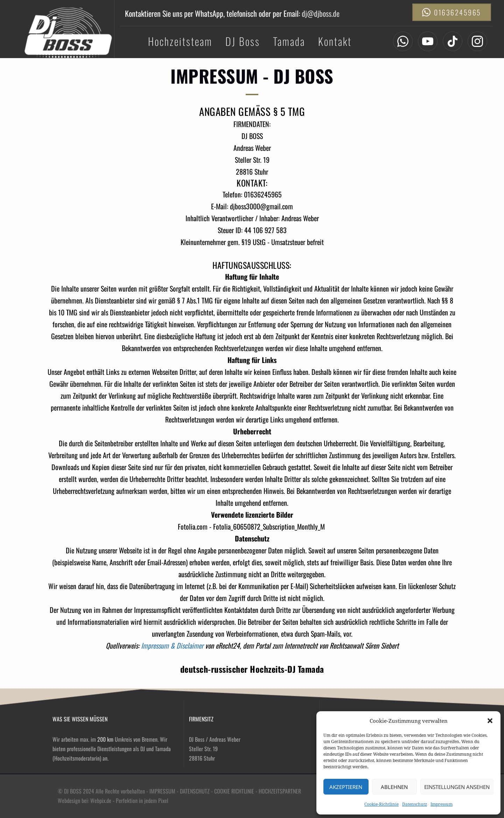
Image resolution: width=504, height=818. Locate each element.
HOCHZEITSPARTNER (280, 791)
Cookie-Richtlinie (381, 804)
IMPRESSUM (162, 791)
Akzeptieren (346, 787)
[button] (490, 721)
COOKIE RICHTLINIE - (236, 791)
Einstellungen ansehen (457, 787)
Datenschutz (415, 804)
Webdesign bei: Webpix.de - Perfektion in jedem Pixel (114, 800)
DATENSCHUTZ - (197, 791)
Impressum (442, 804)
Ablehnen (394, 787)
